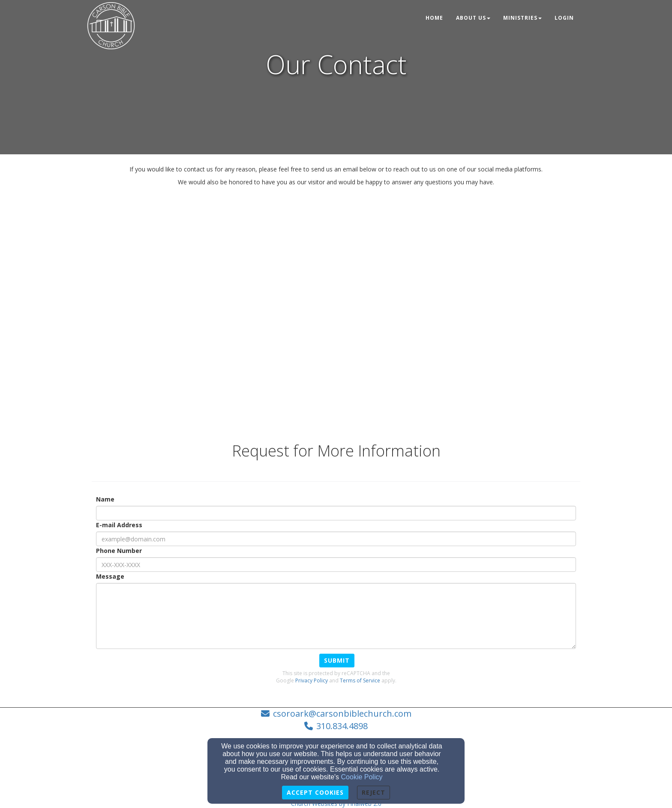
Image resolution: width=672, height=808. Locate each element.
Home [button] (434, 18)
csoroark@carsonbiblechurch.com (342, 713)
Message (110, 576)
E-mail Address (119, 525)
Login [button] (564, 18)
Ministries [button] (522, 18)
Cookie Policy (362, 777)
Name (105, 499)
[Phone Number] (336, 565)
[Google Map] (336, 306)
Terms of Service (360, 680)
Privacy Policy (312, 680)
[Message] (336, 616)
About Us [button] (473, 18)
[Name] (336, 513)
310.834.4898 (342, 726)
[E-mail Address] (336, 539)
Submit (337, 660)
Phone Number (119, 551)
